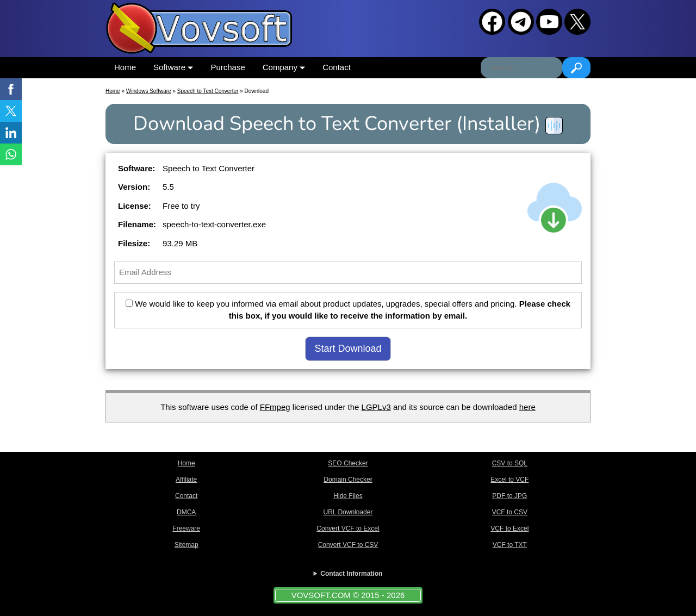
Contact (337, 67)
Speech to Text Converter (208, 91)
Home (125, 67)
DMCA (186, 512)
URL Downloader (348, 512)
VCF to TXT (510, 545)
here (527, 407)
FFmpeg (275, 407)
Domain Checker (348, 480)
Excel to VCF (509, 480)
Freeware (186, 528)
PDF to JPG (509, 496)
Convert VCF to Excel (348, 528)
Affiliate (186, 480)
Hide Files (348, 496)
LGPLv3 (376, 407)
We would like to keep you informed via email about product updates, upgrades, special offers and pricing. (348, 310)
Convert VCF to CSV (348, 545)
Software (173, 67)
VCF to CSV (510, 512)
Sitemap (187, 545)
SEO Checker (348, 463)
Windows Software (149, 91)
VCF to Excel (509, 528)
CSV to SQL (510, 463)
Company (284, 67)
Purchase (228, 67)
